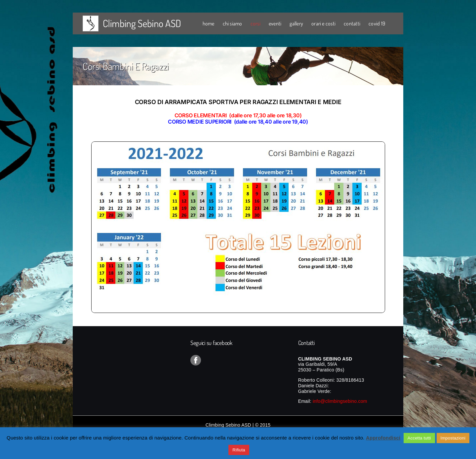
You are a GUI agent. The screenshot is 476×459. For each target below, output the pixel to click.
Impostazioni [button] (453, 438)
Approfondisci (383, 438)
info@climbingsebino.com (340, 401)
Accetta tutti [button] (419, 438)
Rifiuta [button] (239, 450)
